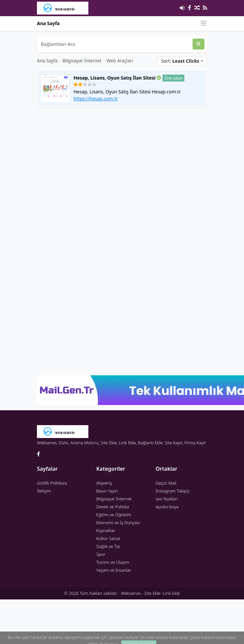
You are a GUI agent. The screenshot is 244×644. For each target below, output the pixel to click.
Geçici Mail (166, 483)
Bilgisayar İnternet (82, 61)
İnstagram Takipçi (173, 491)
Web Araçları (120, 61)
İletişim (44, 491)
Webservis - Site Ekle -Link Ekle (150, 593)
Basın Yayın (107, 491)
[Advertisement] (95, 174)
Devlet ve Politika (113, 507)
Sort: (182, 61)
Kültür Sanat (108, 538)
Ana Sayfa (48, 23)
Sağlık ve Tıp (108, 546)
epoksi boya (167, 507)
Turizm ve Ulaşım (113, 562)
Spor (101, 554)
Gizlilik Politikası (52, 483)
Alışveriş (104, 483)
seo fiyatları (167, 499)
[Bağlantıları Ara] (115, 44)
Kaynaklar (106, 530)
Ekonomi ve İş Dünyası (118, 523)
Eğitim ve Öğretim (114, 515)
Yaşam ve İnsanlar (114, 570)
